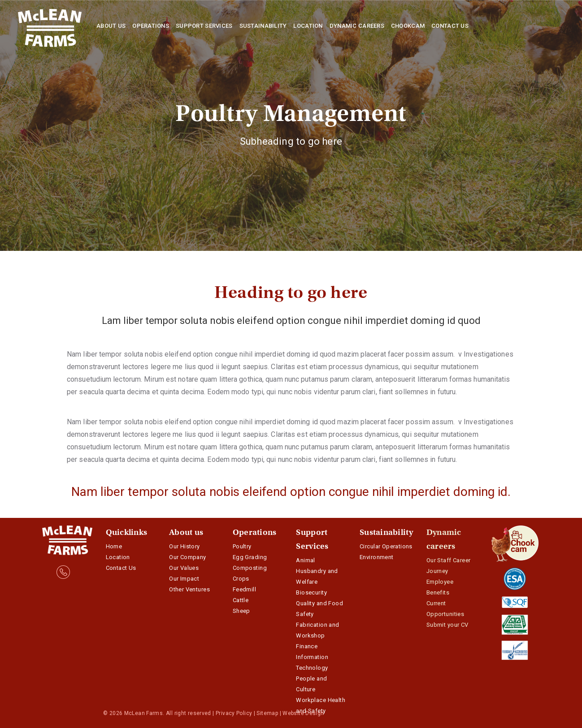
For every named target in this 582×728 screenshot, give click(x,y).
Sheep (241, 611)
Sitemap (267, 713)
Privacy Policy (234, 713)
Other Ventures (189, 589)
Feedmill (244, 589)
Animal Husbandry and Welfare (317, 571)
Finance (307, 646)
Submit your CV (447, 625)
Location (118, 557)
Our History (185, 546)
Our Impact (184, 579)
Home (114, 546)
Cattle (241, 600)
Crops (241, 579)
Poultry (242, 546)
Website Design (303, 713)
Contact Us (121, 568)
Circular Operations (386, 546)
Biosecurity (311, 592)
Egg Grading (250, 557)
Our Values (184, 568)
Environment (377, 557)
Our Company (188, 557)
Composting (250, 568)
